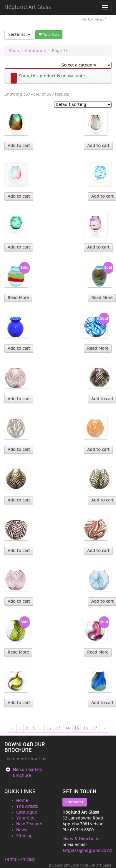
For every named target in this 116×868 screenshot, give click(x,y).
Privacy (28, 859)
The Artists (27, 806)
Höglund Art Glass (28, 7)
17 (95, 728)
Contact (75, 802)
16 (86, 728)
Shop (14, 51)
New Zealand (29, 824)
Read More (18, 298)
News (22, 830)
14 (67, 728)
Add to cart (19, 146)
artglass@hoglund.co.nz (87, 850)
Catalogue (35, 51)
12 (49, 728)
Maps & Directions (81, 839)
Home (22, 800)
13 (58, 728)
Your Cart (49, 35)
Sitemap (24, 836)
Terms (11, 859)
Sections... (19, 35)
